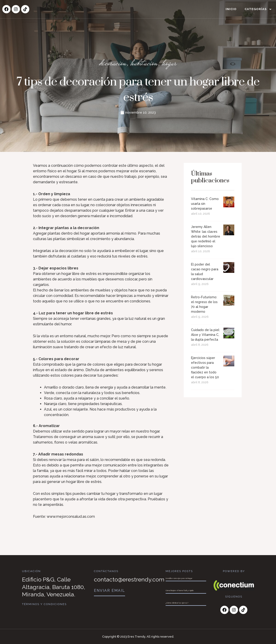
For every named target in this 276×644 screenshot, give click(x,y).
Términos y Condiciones (44, 604)
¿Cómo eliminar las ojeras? (177, 603)
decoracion (113, 63)
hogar (169, 63)
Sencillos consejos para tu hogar (179, 578)
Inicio (231, 9)
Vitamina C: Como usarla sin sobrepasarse (205, 204)
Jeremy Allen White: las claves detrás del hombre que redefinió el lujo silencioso (206, 236)
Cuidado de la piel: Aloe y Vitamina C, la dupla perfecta (205, 335)
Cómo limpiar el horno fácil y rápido (180, 590)
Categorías (258, 9)
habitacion (144, 63)
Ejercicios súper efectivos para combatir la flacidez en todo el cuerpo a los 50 (205, 367)
